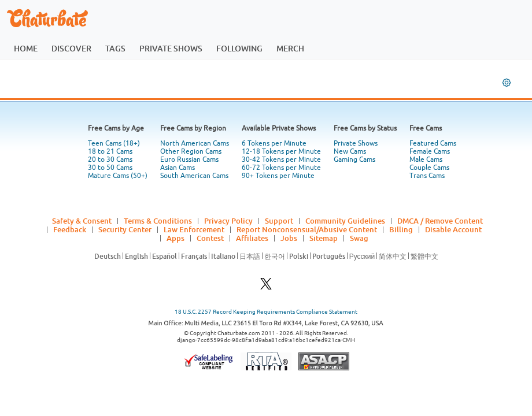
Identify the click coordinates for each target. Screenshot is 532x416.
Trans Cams (427, 176)
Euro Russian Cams (189, 159)
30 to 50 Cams (110, 168)
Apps (176, 238)
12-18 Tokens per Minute (281, 151)
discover (71, 48)
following (239, 48)
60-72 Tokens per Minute (281, 168)
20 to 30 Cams (110, 159)
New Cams (350, 151)
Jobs (289, 238)
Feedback (70, 229)
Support (279, 221)
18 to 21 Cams (110, 151)
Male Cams (426, 159)
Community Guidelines (345, 221)
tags (115, 48)
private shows (171, 48)
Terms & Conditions (158, 221)
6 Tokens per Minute (274, 143)
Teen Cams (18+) (114, 143)
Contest (210, 238)
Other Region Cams (191, 151)
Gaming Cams (354, 159)
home (26, 48)
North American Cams (195, 143)
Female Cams (430, 151)
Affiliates (252, 238)
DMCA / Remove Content (440, 221)
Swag (359, 238)
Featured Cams (433, 143)
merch (290, 48)
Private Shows (356, 143)
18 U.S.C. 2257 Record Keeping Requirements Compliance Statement (266, 312)
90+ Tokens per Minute (278, 176)
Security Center (125, 229)
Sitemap (324, 238)
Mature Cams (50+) (118, 176)
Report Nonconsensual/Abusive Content (307, 229)
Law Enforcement (194, 229)
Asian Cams (178, 168)
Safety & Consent (82, 221)
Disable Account (453, 229)
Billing (401, 229)
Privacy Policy (228, 221)
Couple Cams (429, 168)
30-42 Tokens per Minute (281, 159)
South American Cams (194, 176)
